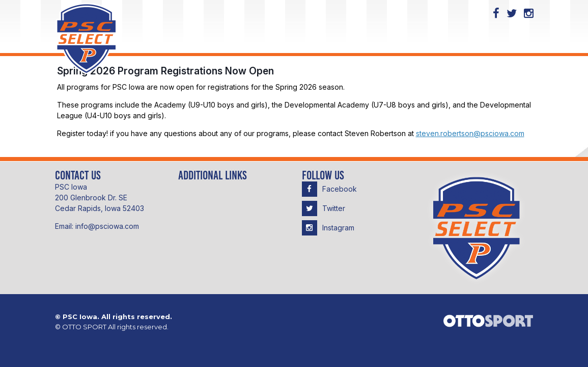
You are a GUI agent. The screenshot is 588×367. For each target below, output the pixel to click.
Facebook (329, 189)
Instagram (328, 228)
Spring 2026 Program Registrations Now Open (165, 71)
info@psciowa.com (107, 226)
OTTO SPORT (84, 327)
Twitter (324, 208)
